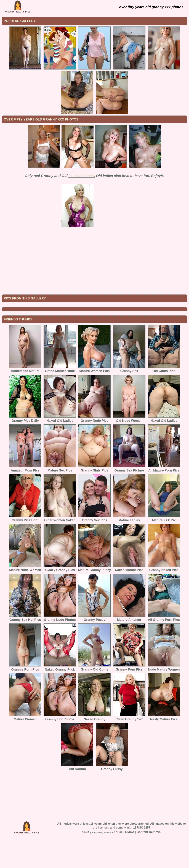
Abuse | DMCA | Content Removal (138, 861)
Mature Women (81, 176)
